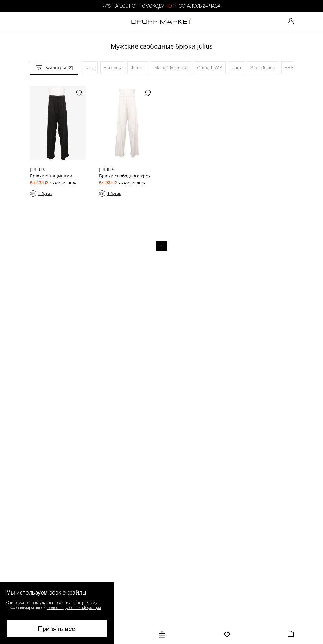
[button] (57, 613)
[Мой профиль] (291, 22)
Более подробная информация (74, 607)
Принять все (57, 629)
